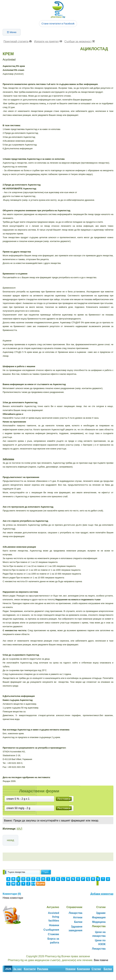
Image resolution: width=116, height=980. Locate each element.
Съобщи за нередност (78, 41)
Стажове (53, 934)
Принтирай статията (16, 41)
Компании (83, 969)
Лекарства (76, 913)
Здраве (101, 913)
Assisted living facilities (54, 917)
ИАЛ (19, 829)
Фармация (99, 917)
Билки (78, 922)
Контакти (30, 969)
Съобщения (51, 930)
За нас (18, 969)
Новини (54, 925)
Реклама (43, 969)
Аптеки (78, 917)
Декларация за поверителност (23, 976)
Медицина (99, 922)
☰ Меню (12, 32)
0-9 (33, 884)
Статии (96, 969)
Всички (41, 884)
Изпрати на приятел (46, 41)
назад (10, 840)
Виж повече (101, 960)
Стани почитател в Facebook (58, 24)
